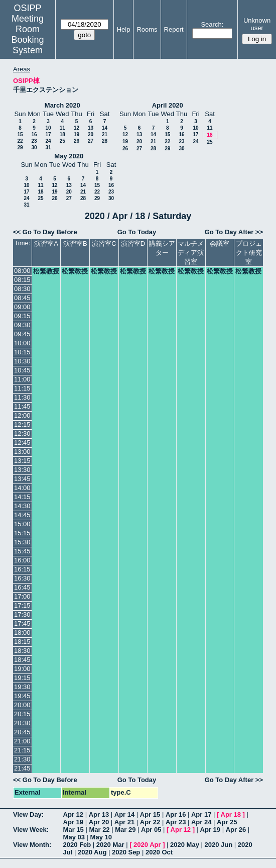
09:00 (22, 307)
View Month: (32, 845)
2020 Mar (110, 845)
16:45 (22, 587)
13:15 (22, 461)
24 (48, 141)
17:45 (22, 623)
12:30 (22, 433)
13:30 (22, 470)
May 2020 (69, 156)
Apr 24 (201, 822)
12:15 (22, 424)
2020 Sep (126, 852)
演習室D (133, 244)
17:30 (22, 614)
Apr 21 (124, 822)
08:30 (22, 289)
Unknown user (257, 24)
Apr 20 (99, 822)
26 (77, 141)
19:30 (22, 687)
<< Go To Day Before (45, 232)
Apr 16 (176, 814)
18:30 (22, 651)
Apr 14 (124, 814)
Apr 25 (227, 822)
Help (124, 29)
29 (20, 148)
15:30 (22, 542)
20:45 (22, 732)
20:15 (22, 714)
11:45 (22, 406)
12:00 (22, 415)
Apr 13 (99, 814)
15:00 (22, 524)
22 (20, 141)
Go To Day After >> (234, 232)
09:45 (22, 334)
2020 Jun (219, 845)
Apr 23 (176, 822)
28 (105, 141)
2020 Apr (147, 845)
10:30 (22, 361)
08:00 (22, 271)
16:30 (22, 578)
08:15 (22, 280)
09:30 (22, 325)
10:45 (22, 370)
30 (34, 148)
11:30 (22, 397)
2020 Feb (77, 845)
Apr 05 (151, 830)
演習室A (46, 244)
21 (105, 134)
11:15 (22, 388)
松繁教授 (46, 271)
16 (34, 134)
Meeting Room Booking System (27, 34)
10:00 (22, 343)
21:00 (22, 741)
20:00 (22, 705)
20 (91, 134)
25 (62, 141)
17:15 (22, 605)
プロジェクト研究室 (249, 253)
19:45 (22, 696)
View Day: (28, 814)
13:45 (22, 479)
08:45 (22, 298)
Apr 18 (231, 814)
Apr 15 (150, 814)
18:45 (22, 660)
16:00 (22, 560)
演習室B (75, 244)
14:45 (22, 515)
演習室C (104, 244)
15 (20, 134)
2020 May (185, 845)
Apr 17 (201, 814)
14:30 (22, 506)
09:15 (22, 316)
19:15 (22, 678)
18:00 (22, 633)
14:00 (22, 488)
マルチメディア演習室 (191, 253)
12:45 (22, 443)
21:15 (22, 750)
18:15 (22, 642)
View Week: (31, 830)
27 (91, 141)
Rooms (147, 29)
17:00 (22, 596)
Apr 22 (150, 822)
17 (48, 134)
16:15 (22, 569)
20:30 (22, 723)
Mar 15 (74, 830)
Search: (212, 24)
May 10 (101, 837)
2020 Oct (159, 852)
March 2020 (62, 105)
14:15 (22, 497)
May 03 (74, 837)
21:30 (22, 759)
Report (174, 29)
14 (105, 128)
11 (62, 128)
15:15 (22, 533)
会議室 (220, 244)
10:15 (22, 352)
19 (77, 134)
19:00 (22, 669)
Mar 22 (99, 830)
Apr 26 (236, 830)
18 (62, 134)
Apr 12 (73, 814)
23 (34, 141)
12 (77, 128)
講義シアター (162, 248)
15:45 (22, 551)
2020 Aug (92, 852)
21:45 (22, 768)
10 (48, 128)
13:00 (22, 452)
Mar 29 (125, 830)
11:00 (22, 379)
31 (48, 148)
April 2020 (168, 105)
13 (91, 128)
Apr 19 (73, 822)
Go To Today (137, 232)
